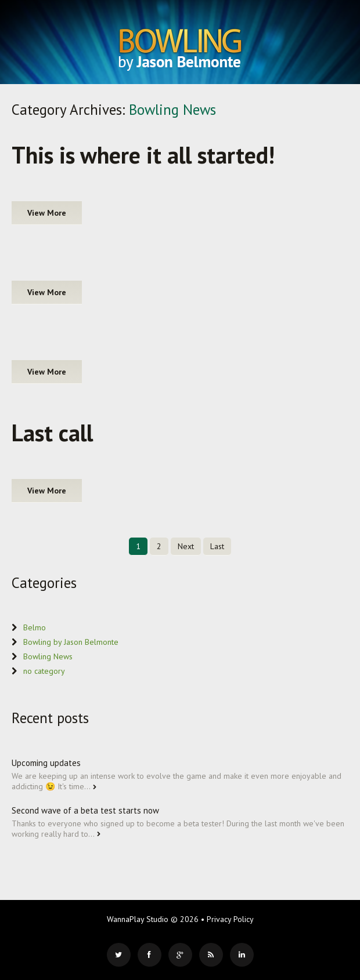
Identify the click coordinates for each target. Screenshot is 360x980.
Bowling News (48, 656)
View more (47, 213)
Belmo (35, 627)
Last (217, 546)
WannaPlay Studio (138, 919)
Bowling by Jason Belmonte (71, 642)
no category (44, 671)
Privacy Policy (230, 919)
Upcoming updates (46, 763)
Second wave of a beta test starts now (85, 810)
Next (186, 546)
